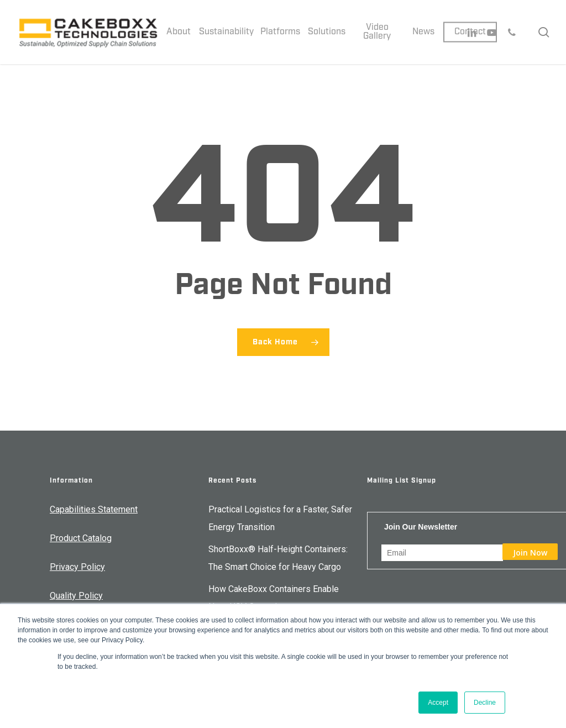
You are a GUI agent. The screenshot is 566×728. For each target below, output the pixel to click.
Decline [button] (485, 703)
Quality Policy (76, 596)
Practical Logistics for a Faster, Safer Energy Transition (280, 518)
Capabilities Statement (94, 509)
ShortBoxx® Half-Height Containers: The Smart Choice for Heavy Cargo (278, 558)
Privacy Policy (77, 567)
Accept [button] (438, 703)
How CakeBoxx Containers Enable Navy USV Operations (274, 598)
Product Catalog (81, 538)
